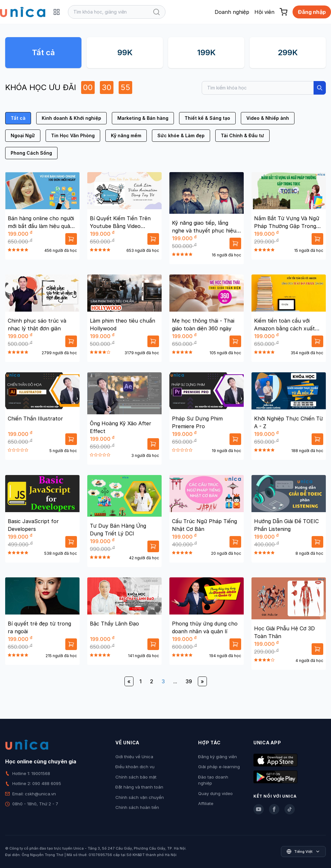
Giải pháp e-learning (219, 767)
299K (288, 52)
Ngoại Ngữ (23, 135)
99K (125, 52)
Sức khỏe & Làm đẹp (181, 135)
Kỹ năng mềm (126, 135)
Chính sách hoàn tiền (137, 807)
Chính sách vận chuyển (140, 797)
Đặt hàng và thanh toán (139, 787)
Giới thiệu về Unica (134, 757)
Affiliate (206, 803)
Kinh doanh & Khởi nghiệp (71, 118)
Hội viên (264, 12)
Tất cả (43, 52)
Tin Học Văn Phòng (73, 135)
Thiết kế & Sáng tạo (207, 118)
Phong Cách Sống (31, 153)
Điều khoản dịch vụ (135, 767)
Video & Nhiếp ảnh (268, 118)
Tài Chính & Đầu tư (242, 135)
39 (189, 681)
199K (206, 52)
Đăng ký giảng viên (218, 757)
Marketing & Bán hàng (143, 118)
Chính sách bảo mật (136, 777)
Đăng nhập (312, 12)
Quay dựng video (215, 793)
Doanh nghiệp (232, 12)
